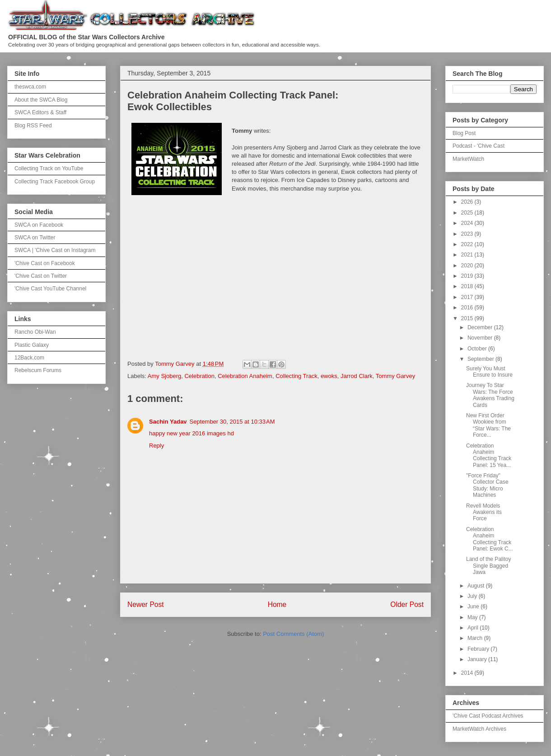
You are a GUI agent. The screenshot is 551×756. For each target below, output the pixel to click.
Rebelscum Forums (38, 370)
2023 (468, 234)
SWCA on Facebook (39, 225)
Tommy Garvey (395, 376)
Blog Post (464, 133)
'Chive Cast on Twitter (41, 276)
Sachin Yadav (168, 422)
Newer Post (146, 604)
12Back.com (29, 358)
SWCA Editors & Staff (40, 112)
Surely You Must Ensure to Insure (489, 372)
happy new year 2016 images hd (191, 433)
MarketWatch (468, 159)
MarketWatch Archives (479, 729)
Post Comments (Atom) (293, 634)
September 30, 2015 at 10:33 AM (232, 422)
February (479, 649)
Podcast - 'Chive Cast (479, 146)
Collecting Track (296, 376)
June (474, 607)
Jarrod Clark (357, 376)
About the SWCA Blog (41, 100)
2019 (468, 276)
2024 (468, 223)
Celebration (199, 376)
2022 (468, 244)
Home (277, 604)
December (481, 327)
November (481, 338)
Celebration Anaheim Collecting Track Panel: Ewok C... (490, 539)
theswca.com (30, 87)
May (473, 617)
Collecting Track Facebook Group (55, 182)
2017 (468, 297)
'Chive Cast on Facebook (45, 263)
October (478, 349)
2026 (468, 202)
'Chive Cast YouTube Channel (50, 289)
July (473, 596)
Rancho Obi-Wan (35, 332)
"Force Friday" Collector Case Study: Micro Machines (487, 485)
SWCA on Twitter (35, 238)
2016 (468, 308)
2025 (468, 213)
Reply (156, 446)
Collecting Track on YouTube (49, 168)
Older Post (407, 604)
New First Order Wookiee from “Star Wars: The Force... (488, 425)
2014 (468, 673)
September (481, 359)
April (474, 628)
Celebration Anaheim (245, 376)
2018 (468, 286)
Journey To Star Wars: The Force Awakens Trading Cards (490, 395)
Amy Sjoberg (164, 376)
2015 (468, 318)
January (478, 659)
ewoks (329, 376)
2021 (468, 255)
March (476, 638)
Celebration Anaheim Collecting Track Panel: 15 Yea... (489, 455)
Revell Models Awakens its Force (484, 512)
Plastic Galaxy (32, 345)
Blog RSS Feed (33, 126)
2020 (468, 266)
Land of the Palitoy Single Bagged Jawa (488, 566)
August (477, 586)
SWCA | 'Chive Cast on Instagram (55, 250)
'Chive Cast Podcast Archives (488, 716)
